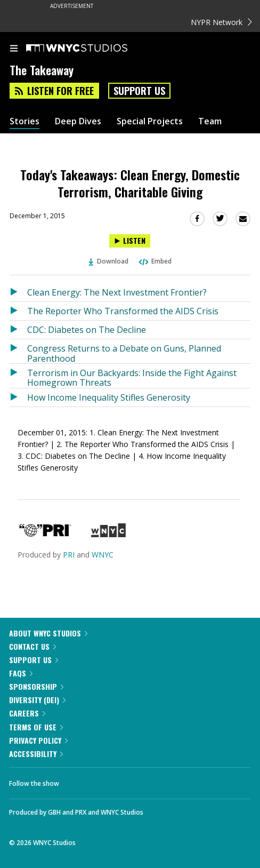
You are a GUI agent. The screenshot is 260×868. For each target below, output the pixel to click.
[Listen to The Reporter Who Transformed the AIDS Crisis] (18, 311)
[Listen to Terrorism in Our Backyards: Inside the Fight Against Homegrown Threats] (18, 376)
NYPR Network (221, 22)
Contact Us (32, 646)
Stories (25, 121)
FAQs (21, 673)
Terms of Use (36, 727)
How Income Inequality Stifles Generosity (109, 397)
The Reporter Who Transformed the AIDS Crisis (123, 311)
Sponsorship (36, 686)
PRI (69, 555)
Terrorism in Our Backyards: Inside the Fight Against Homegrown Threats (132, 377)
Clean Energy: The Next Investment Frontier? (117, 292)
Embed (155, 261)
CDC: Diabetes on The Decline (87, 330)
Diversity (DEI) (37, 700)
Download (109, 261)
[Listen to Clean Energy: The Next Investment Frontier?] (18, 292)
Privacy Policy (38, 740)
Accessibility (36, 754)
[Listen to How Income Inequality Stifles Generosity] (18, 397)
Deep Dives (78, 121)
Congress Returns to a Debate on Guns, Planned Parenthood (124, 353)
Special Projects (150, 121)
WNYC (103, 555)
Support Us (139, 91)
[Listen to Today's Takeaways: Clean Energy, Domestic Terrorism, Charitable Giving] (130, 241)
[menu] (14, 49)
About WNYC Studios (48, 633)
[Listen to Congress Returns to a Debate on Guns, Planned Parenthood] (18, 351)
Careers (27, 713)
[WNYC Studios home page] (90, 49)
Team (210, 121)
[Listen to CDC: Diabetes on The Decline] (18, 330)
